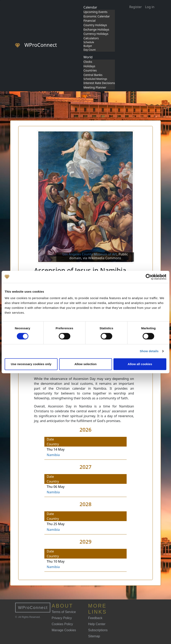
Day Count (90, 50)
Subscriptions (98, 630)
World (88, 57)
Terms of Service (64, 612)
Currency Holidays (96, 34)
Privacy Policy (62, 618)
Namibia (53, 455)
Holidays (89, 66)
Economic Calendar (97, 16)
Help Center (97, 624)
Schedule (89, 42)
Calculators (91, 38)
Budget (88, 46)
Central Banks (93, 75)
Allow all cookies (140, 364)
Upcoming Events (95, 12)
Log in (150, 7)
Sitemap (94, 636)
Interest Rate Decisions (99, 83)
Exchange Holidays (96, 29)
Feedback (95, 618)
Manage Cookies (64, 630)
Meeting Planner (95, 87)
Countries (90, 70)
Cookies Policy (62, 624)
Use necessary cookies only (31, 364)
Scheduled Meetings (95, 79)
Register (136, 7)
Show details (149, 351)
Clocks (88, 62)
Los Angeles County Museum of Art (90, 254)
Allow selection (85, 364)
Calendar (90, 7)
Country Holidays (95, 25)
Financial (90, 21)
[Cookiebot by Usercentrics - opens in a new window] (149, 277)
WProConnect (33, 608)
